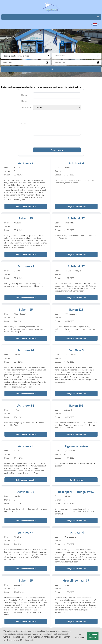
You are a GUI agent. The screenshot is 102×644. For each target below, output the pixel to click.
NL (95, 24)
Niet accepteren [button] (80, 636)
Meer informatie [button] (27, 640)
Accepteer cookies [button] (93, 636)
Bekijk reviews (76, 480)
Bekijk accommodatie (26, 206)
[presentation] (52, 141)
